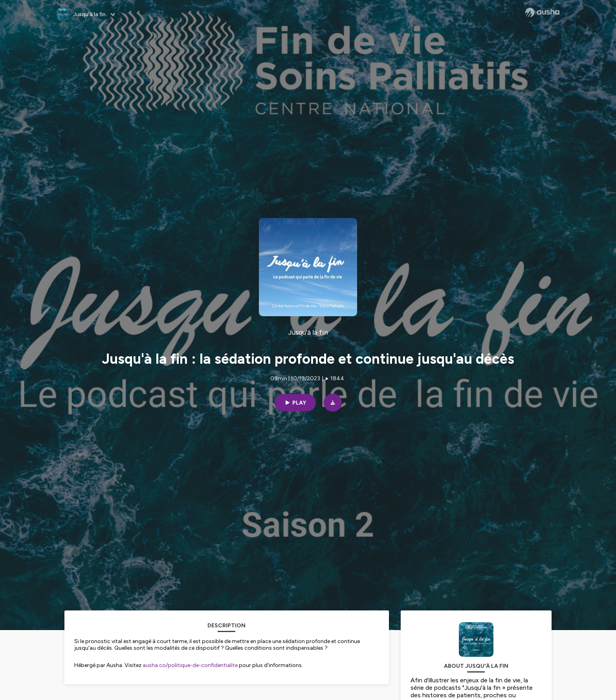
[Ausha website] (542, 13)
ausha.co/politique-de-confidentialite (190, 665)
